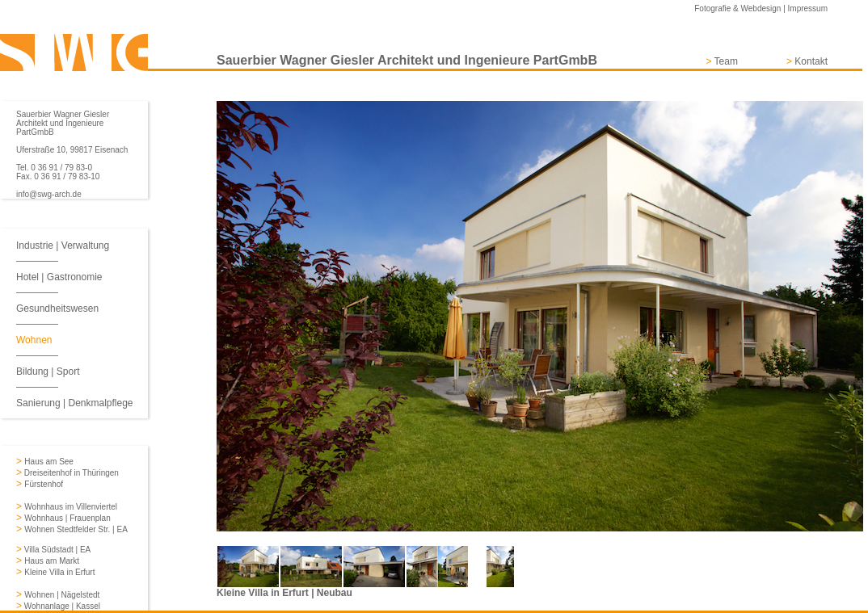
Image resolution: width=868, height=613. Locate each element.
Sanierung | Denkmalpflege (75, 403)
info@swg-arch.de (49, 194)
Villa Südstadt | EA (56, 550)
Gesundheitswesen (57, 309)
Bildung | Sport (48, 372)
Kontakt (811, 61)
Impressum (808, 8)
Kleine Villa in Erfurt (59, 572)
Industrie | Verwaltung (63, 246)
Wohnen (34, 340)
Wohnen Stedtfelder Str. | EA (76, 529)
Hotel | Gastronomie (59, 277)
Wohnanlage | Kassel (61, 606)
